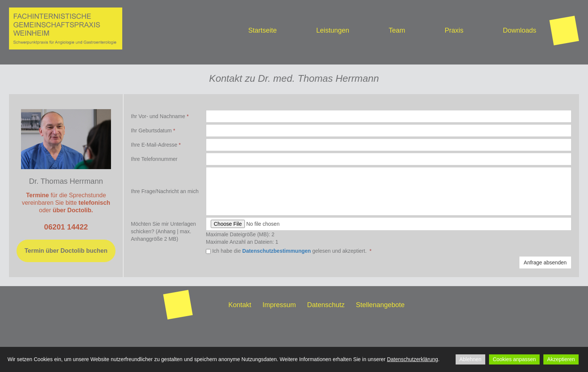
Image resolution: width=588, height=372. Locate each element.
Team (397, 30)
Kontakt (240, 305)
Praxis (454, 30)
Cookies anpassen (514, 359)
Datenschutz (326, 305)
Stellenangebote (380, 305)
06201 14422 (66, 227)
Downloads (520, 30)
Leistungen (333, 30)
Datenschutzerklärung (412, 359)
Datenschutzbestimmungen (277, 251)
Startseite (262, 30)
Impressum (279, 305)
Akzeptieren (561, 359)
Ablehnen (470, 359)
